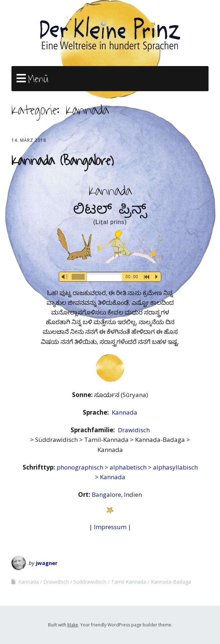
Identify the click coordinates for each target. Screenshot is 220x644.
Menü (38, 79)
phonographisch (81, 467)
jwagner (47, 563)
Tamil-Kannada (129, 582)
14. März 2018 (29, 140)
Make (73, 625)
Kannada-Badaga (171, 582)
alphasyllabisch (175, 467)
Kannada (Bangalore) (63, 161)
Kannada (125, 412)
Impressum (110, 527)
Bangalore (106, 494)
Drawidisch (134, 430)
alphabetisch (129, 467)
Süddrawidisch (90, 582)
